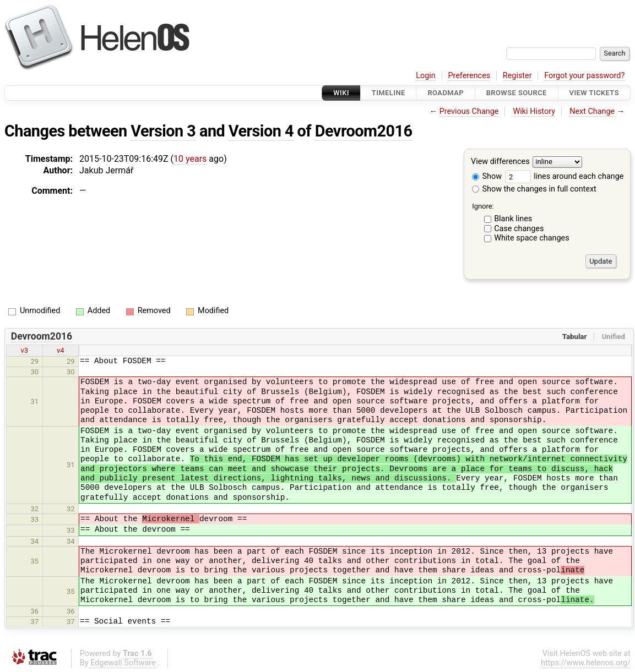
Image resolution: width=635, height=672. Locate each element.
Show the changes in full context (534, 189)
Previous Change (469, 111)
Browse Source (517, 93)
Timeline (389, 93)
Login (426, 76)
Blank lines (513, 219)
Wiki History (534, 111)
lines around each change (565, 176)
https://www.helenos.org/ (586, 663)
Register (517, 76)
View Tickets (594, 93)
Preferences (469, 76)
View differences (500, 162)
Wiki (341, 93)
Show (487, 176)
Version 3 (163, 131)
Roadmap (446, 93)
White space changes (532, 238)
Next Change (592, 111)
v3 (24, 350)
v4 (61, 350)
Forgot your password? (584, 76)
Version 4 (261, 131)
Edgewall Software (123, 663)
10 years (190, 159)
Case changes (519, 229)
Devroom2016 (364, 131)
